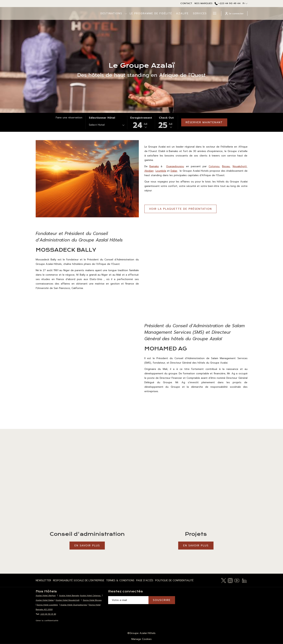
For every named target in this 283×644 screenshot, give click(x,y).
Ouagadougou (175, 166)
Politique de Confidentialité (174, 580)
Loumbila (161, 171)
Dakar (174, 171)
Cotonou (214, 166)
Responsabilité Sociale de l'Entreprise (79, 580)
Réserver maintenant (204, 122)
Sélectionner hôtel (102, 118)
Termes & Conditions (120, 580)
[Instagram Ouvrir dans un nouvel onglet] (230, 580)
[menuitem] (139, 13)
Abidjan (149, 171)
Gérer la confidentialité (47, 621)
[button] (141, 122)
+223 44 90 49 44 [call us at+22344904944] (228, 3)
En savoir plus (87, 546)
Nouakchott (240, 166)
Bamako (154, 166)
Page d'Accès (145, 580)
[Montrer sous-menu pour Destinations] (114, 13)
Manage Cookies (141, 639)
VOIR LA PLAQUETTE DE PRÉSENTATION (183, 210)
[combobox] (106, 125)
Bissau (226, 166)
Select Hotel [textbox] (97, 125)
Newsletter (43, 580)
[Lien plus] (213, 13)
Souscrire (162, 600)
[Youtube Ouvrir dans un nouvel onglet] (237, 580)
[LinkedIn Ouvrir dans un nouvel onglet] (244, 580)
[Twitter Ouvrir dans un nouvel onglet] (224, 580)
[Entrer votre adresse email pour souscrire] (128, 600)
